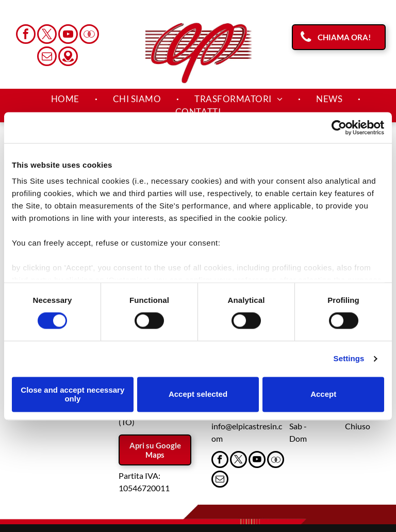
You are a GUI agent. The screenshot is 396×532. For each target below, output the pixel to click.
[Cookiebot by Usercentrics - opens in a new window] (339, 127)
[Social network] (89, 35)
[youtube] (68, 35)
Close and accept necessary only (72, 394)
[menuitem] (67, 99)
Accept (323, 394)
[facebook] (26, 35)
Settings (349, 359)
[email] (47, 58)
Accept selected (198, 394)
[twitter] (47, 35)
